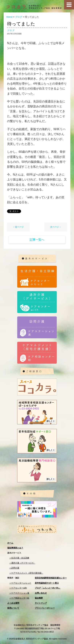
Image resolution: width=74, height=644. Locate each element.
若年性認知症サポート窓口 (47, 583)
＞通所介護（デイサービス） (22, 563)
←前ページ (18, 227)
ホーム (10, 543)
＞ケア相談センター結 (19, 598)
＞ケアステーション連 (19, 593)
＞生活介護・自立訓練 (19, 558)
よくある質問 (13, 603)
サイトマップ (41, 603)
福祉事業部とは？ (15, 548)
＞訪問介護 (14, 568)
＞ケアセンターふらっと (20, 583)
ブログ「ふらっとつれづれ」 (48, 588)
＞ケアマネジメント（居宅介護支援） (26, 573)
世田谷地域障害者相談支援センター (51, 578)
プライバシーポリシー (45, 608)
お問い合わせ (41, 593)
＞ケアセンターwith (18, 588)
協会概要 (39, 598)
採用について (13, 608)
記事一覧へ (37, 240)
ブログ (11, 30)
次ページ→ (56, 227)
